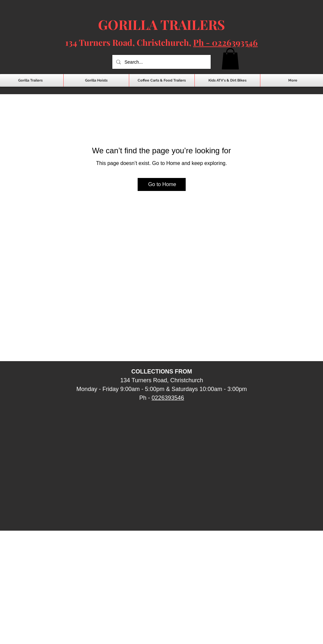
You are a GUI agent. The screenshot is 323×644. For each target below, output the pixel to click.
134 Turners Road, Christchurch (127, 42)
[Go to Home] (162, 184)
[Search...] (161, 62)
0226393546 (168, 398)
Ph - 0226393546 (225, 42)
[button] (230, 59)
